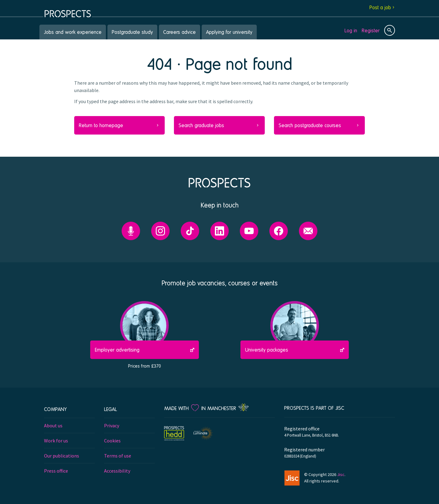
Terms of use (118, 456)
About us (53, 425)
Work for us (56, 441)
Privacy (112, 425)
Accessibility (117, 471)
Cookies (112, 441)
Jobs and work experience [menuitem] (73, 32)
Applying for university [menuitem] (229, 32)
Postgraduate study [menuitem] (132, 32)
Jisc (341, 474)
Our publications (62, 456)
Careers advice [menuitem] (179, 32)
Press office (56, 471)
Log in (351, 30)
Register (371, 30)
